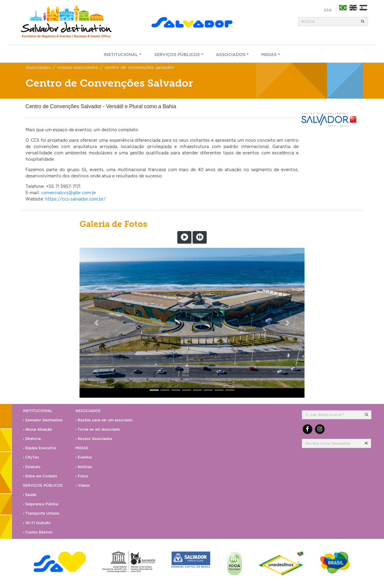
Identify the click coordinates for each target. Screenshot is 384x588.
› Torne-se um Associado (98, 429)
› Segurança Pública (40, 504)
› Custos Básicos (38, 532)
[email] (332, 443)
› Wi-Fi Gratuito (37, 523)
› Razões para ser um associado (104, 420)
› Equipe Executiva (39, 448)
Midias (269, 54)
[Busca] (328, 22)
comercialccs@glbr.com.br (69, 193)
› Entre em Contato (40, 476)
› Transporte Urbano (41, 513)
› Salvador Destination (43, 420)
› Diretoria (32, 439)
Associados (231, 54)
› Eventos (84, 457)
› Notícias (84, 467)
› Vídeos (83, 485)
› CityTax (31, 457)
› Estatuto (32, 467)
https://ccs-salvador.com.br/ (75, 199)
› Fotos (82, 476)
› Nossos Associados (94, 439)
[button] (96, 323)
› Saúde (30, 495)
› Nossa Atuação (37, 429)
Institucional (121, 54)
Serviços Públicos (177, 54)
